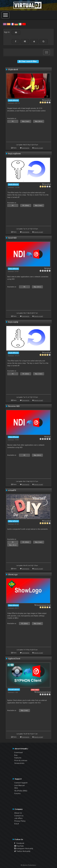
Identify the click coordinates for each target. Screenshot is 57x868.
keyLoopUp (13, 322)
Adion (49, 268)
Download (18, 752)
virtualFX (12, 490)
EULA (17, 824)
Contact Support (21, 783)
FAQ (16, 788)
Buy (16, 755)
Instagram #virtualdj (24, 848)
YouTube (19, 846)
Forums (17, 793)
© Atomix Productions (28, 865)
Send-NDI (12, 238)
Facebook (19, 843)
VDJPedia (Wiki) (21, 791)
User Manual (19, 785)
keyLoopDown (14, 154)
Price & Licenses (21, 760)
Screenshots (19, 763)
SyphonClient (14, 659)
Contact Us (19, 816)
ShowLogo (13, 575)
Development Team (44, 605)
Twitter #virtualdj (22, 851)
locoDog (47, 100)
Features (18, 758)
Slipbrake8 (13, 70)
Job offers (18, 818)
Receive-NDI (14, 406)
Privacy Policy (20, 821)
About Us (18, 813)
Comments (26, 148)
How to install (38, 148)
